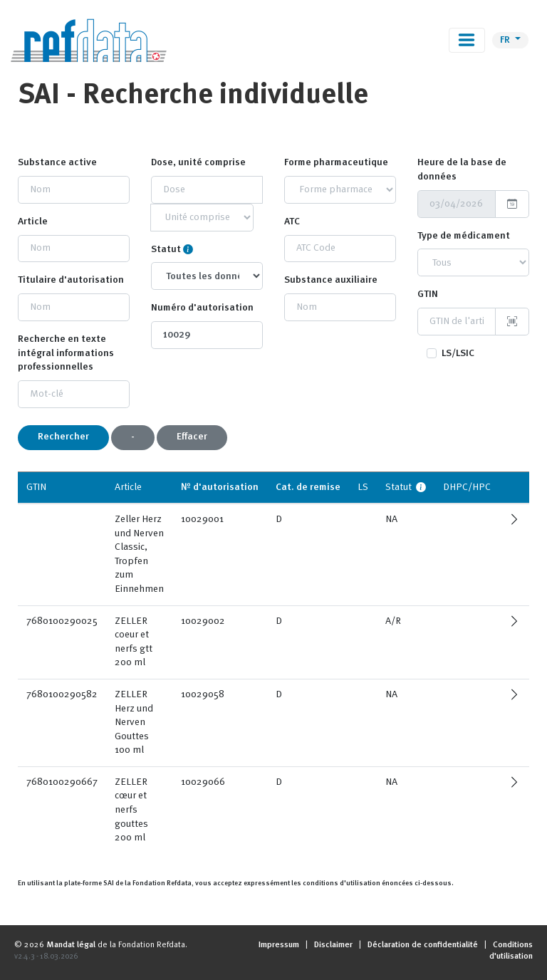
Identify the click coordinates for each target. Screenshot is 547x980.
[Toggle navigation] (467, 40)
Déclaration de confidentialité (423, 945)
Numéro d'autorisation (202, 308)
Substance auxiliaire (331, 280)
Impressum (279, 945)
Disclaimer (333, 945)
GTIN (428, 294)
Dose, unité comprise (198, 162)
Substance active (57, 162)
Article (33, 221)
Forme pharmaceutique (336, 162)
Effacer (192, 437)
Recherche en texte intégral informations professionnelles (66, 353)
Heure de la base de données (462, 170)
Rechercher (63, 437)
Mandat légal (71, 945)
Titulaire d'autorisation (71, 280)
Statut (166, 249)
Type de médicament (464, 236)
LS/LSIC (458, 353)
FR (506, 40)
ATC (292, 221)
